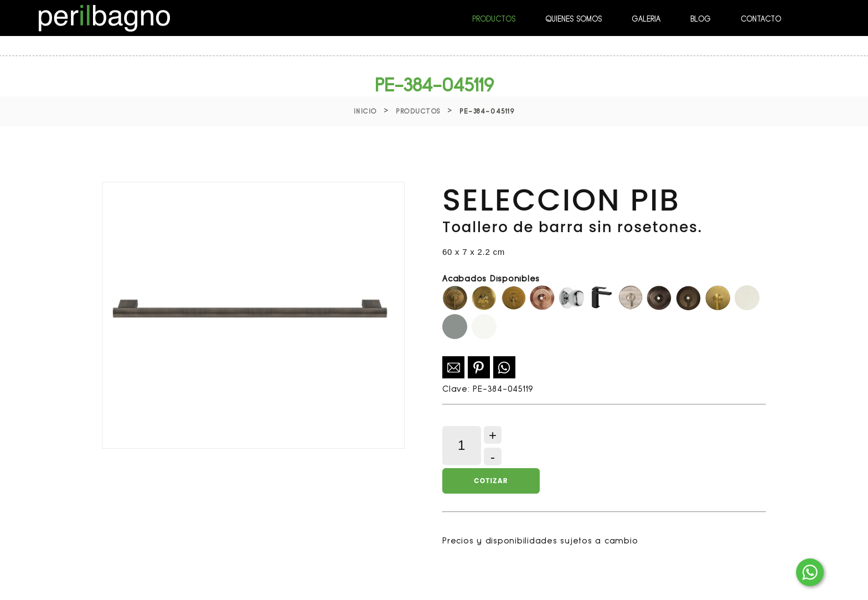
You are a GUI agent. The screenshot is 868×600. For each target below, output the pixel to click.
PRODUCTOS (494, 19)
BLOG (701, 19)
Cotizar (491, 481)
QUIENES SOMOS (573, 19)
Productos (418, 111)
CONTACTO (761, 19)
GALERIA (646, 19)
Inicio (365, 111)
